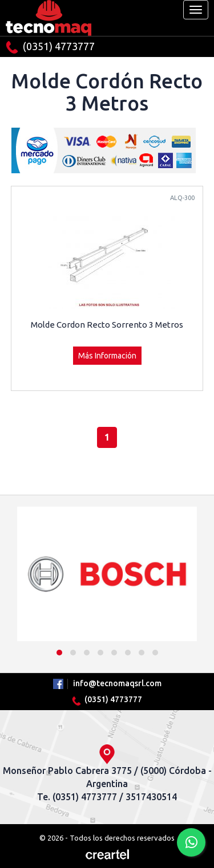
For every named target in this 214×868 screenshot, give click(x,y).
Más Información (107, 356)
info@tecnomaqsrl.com (117, 683)
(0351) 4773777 (50, 47)
